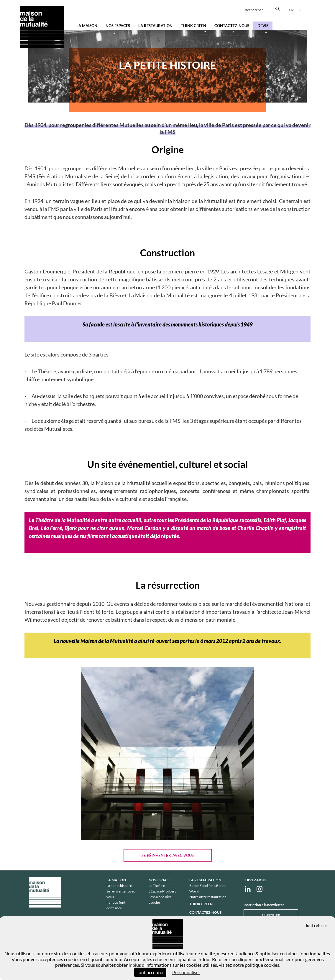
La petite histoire (119, 886)
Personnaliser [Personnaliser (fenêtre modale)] (186, 972)
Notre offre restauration (208, 897)
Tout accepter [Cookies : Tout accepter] (150, 972)
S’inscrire (271, 915)
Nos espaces (118, 26)
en (299, 10)
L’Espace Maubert (162, 891)
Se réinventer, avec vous (168, 855)
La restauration (155, 26)
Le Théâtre (157, 886)
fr (292, 10)
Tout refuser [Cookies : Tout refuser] (316, 925)
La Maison (87, 26)
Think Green (193, 26)
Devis (263, 26)
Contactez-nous (232, 26)
